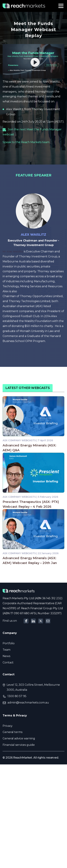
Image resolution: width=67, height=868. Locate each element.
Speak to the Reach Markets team (26, 142)
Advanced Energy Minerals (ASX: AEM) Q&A (29, 448)
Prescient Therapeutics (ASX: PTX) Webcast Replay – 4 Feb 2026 (31, 504)
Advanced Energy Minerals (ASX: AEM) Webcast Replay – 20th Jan (30, 561)
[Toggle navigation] (61, 6)
